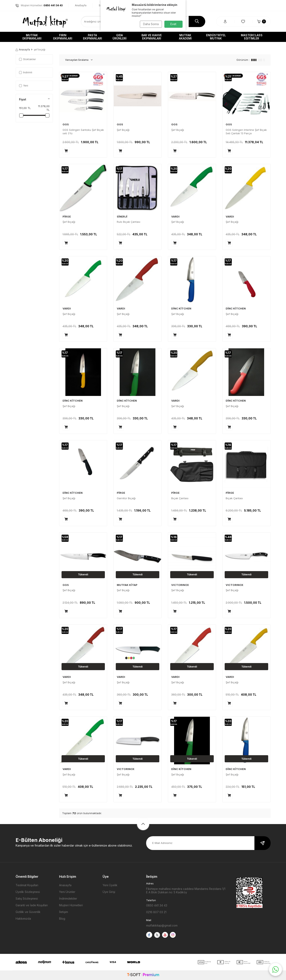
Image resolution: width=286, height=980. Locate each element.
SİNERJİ (122, 216)
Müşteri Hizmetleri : (39, 5)
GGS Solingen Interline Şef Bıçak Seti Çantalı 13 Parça (246, 132)
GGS (66, 124)
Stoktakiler (27, 59)
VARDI (175, 216)
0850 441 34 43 (157, 905)
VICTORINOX (180, 585)
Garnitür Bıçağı (126, 498)
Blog (62, 919)
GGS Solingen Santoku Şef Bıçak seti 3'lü (83, 132)
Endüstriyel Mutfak (216, 37)
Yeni (24, 86)
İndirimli (26, 72)
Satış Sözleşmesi (27, 898)
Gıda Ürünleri (120, 37)
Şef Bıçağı (123, 130)
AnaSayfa (81, 5)
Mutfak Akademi (185, 37)
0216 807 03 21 (156, 912)
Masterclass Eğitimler (252, 37)
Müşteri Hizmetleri (71, 905)
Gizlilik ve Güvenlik (28, 912)
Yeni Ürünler (67, 892)
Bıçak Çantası (180, 498)
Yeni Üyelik (110, 885)
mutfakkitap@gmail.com (162, 925)
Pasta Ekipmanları (92, 37)
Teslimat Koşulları (27, 885)
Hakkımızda (23, 919)
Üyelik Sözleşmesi (28, 892)
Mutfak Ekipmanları (32, 37)
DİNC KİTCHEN (181, 308)
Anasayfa (23, 50)
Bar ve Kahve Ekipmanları (152, 37)
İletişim (64, 912)
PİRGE (67, 216)
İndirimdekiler (68, 898)
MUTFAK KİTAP (127, 585)
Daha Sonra (150, 24)
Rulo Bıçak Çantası (129, 222)
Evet (173, 24)
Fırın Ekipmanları (63, 37)
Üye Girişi (109, 892)
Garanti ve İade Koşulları (32, 905)
